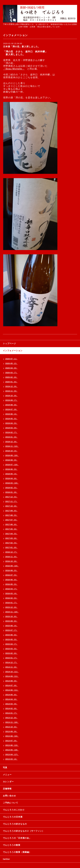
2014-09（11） (12, 676)
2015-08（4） (12, 626)
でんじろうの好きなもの (15, 824)
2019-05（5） (12, 419)
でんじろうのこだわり (14, 810)
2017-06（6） (12, 525)
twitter (6, 859)
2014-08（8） (12, 681)
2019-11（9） (12, 391)
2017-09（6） (12, 511)
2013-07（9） (12, 741)
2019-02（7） (12, 432)
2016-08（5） (12, 571)
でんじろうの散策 (12, 845)
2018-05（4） (12, 474)
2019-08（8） (12, 405)
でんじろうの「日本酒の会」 (17, 838)
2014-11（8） (12, 667)
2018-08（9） (12, 460)
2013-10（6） (12, 727)
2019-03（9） (12, 428)
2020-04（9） (12, 368)
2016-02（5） (12, 598)
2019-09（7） (12, 400)
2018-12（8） (12, 442)
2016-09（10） (12, 566)
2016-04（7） (12, 589)
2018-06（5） (12, 469)
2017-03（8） (12, 538)
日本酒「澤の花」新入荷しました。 (22, 47)
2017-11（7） (12, 502)
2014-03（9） (12, 704)
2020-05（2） (12, 363)
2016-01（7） (12, 603)
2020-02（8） (12, 377)
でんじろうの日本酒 (13, 817)
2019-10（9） (12, 396)
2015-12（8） (12, 607)
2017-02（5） (12, 543)
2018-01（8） (12, 492)
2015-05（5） (12, 640)
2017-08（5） (12, 515)
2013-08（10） (12, 736)
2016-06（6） (12, 580)
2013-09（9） (12, 732)
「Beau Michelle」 (14, 69)
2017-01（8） (12, 548)
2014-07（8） (12, 686)
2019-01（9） (12, 437)
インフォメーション (13, 351)
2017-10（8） (12, 506)
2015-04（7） (12, 644)
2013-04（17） (12, 755)
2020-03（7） (12, 373)
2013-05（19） (12, 750)
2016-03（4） (12, 594)
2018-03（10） (12, 483)
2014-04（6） (12, 699)
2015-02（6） (12, 653)
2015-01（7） (12, 658)
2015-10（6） (12, 617)
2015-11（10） (12, 612)
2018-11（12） (12, 446)
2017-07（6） (12, 520)
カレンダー (8, 782)
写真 (5, 767)
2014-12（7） (12, 663)
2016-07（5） (12, 575)
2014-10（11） (12, 672)
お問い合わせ (9, 796)
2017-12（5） (12, 497)
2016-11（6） (12, 557)
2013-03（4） (12, 759)
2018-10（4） (12, 451)
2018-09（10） (12, 455)
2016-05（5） (12, 584)
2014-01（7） (12, 713)
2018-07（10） (12, 465)
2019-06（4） (12, 414)
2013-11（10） (12, 722)
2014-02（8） (12, 709)
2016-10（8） (12, 561)
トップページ (9, 343)
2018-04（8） (12, 478)
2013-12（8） (12, 718)
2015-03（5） (12, 649)
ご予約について (11, 803)
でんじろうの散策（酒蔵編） (17, 852)
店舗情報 (7, 789)
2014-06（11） (12, 690)
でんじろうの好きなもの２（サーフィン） (24, 831)
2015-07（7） (12, 630)
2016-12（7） (12, 552)
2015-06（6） (12, 635)
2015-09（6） (12, 621)
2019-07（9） (12, 409)
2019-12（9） (12, 386)
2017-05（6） (12, 529)
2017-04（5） (12, 534)
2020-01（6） (12, 382)
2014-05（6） (12, 695)
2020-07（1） (12, 359)
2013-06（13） (12, 745)
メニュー (7, 775)
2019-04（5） (12, 423)
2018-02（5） (12, 488)
